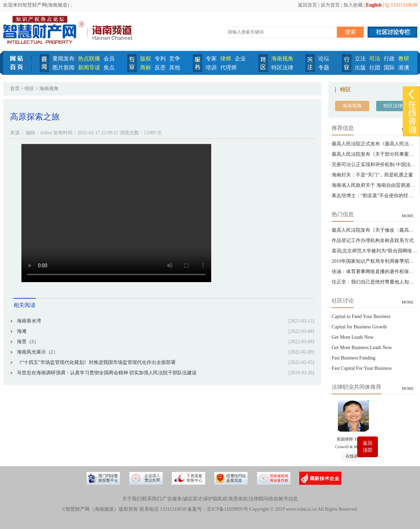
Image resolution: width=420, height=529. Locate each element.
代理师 (228, 68)
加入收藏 (353, 5)
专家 (211, 59)
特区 (29, 89)
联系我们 (152, 499)
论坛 (324, 59)
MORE (408, 216)
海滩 (22, 331)
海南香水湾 (29, 321)
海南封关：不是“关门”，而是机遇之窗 (372, 175)
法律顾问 (258, 499)
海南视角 (282, 59)
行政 (389, 59)
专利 (160, 59)
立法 (360, 59)
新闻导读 (89, 68)
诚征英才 (193, 499)
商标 (146, 68)
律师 (226, 59)
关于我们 (132, 499)
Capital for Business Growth (359, 327)
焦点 (109, 68)
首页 (15, 89)
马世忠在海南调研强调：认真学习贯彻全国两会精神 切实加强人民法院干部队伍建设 (107, 373)
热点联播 (89, 59)
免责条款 (238, 499)
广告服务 (172, 499)
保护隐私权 (215, 499)
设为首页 (330, 5)
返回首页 (307, 5)
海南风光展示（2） (37, 352)
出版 (360, 68)
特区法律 (282, 68)
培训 (211, 68)
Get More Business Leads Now (362, 348)
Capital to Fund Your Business (361, 316)
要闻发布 (64, 59)
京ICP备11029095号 (227, 509)
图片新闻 (64, 68)
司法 (375, 59)
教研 (404, 59)
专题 (324, 68)
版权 (146, 59)
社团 (375, 68)
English (374, 5)
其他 (175, 68)
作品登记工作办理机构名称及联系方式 (373, 241)
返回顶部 (368, 447)
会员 (109, 59)
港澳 (404, 68)
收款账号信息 (283, 499)
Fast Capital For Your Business (362, 368)
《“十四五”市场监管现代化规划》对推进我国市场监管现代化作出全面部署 (96, 362)
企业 (240, 59)
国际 (389, 68)
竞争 (175, 59)
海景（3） (28, 342)
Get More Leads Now (353, 337)
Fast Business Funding (354, 358)
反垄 (160, 68)
